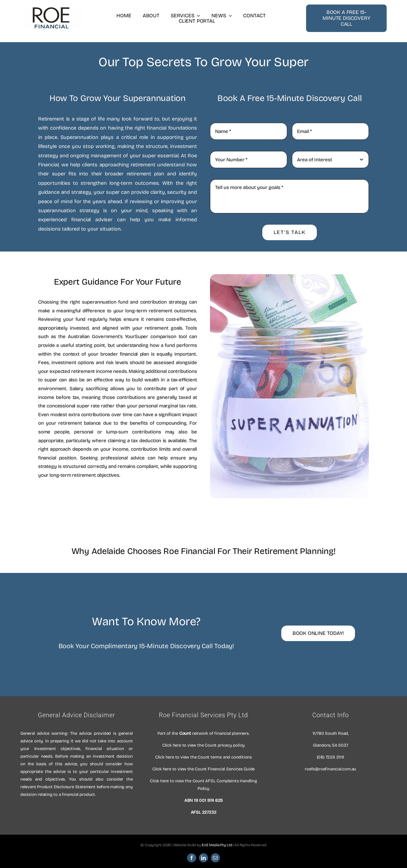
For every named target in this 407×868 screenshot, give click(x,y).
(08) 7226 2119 (331, 757)
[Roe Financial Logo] (51, 10)
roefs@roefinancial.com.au (330, 769)
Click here (172, 745)
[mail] (215, 858)
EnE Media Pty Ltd (217, 845)
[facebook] (192, 858)
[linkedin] (203, 858)
